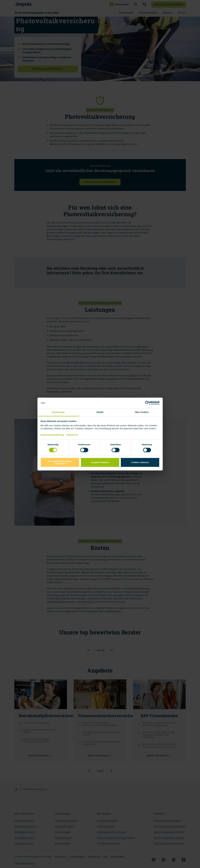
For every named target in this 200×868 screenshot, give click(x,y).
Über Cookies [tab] (142, 412)
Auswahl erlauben (100, 462)
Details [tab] (100, 412)
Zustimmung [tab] (58, 412)
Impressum (72, 435)
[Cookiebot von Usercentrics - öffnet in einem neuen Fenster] (147, 403)
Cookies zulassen (140, 462)
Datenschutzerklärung (52, 435)
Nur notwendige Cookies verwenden (60, 462)
